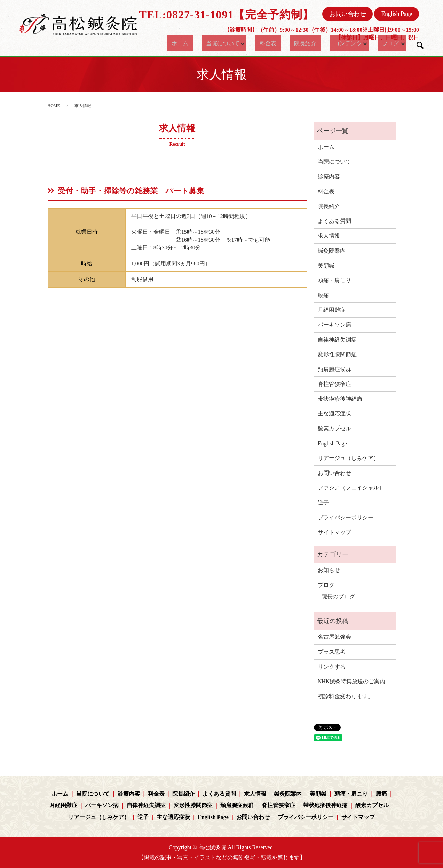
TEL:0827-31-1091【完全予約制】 (226, 15)
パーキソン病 (334, 325)
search (420, 45)
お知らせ (329, 570)
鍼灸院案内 (332, 251)
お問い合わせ (347, 14)
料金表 (270, 43)
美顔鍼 (326, 266)
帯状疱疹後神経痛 (340, 399)
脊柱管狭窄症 (334, 384)
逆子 (323, 503)
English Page (397, 14)
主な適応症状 (334, 413)
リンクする (332, 667)
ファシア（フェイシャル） (351, 488)
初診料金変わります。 (346, 696)
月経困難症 (332, 310)
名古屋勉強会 (334, 637)
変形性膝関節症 (337, 354)
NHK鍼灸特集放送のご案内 (352, 681)
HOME (54, 106)
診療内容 (329, 177)
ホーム (183, 43)
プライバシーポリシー (346, 517)
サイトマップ (334, 532)
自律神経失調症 (337, 340)
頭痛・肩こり (334, 280)
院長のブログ (338, 596)
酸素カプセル (334, 428)
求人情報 (329, 236)
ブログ (384, 43)
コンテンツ (338, 43)
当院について (220, 43)
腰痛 (323, 295)
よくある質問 (334, 221)
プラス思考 (332, 652)
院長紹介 (300, 43)
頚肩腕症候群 (334, 369)
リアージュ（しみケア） (348, 458)
